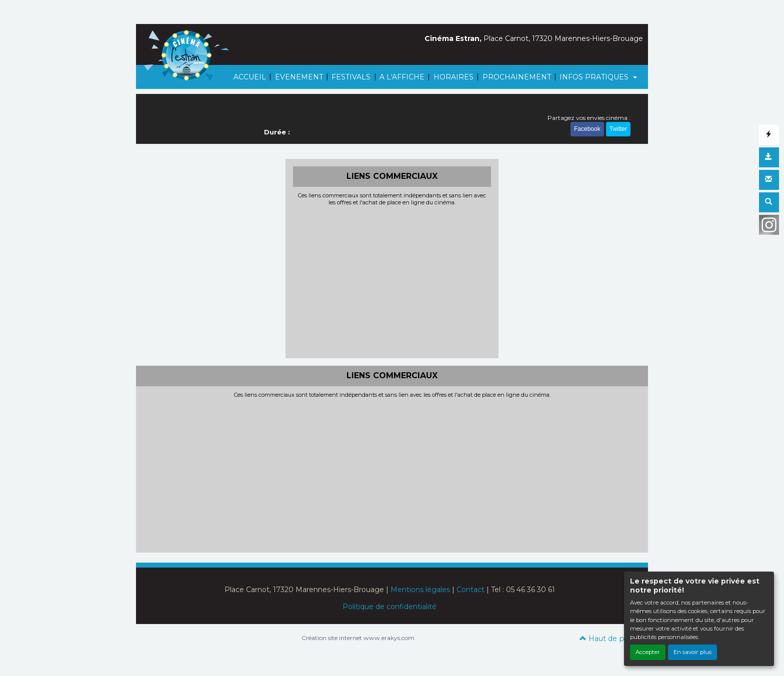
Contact (470, 590)
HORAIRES (453, 77)
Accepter (648, 652)
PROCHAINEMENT (517, 77)
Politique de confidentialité (389, 607)
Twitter (618, 129)
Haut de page (609, 639)
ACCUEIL (250, 77)
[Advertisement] (392, 281)
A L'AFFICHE (402, 77)
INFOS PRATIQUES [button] (595, 77)
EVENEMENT (299, 77)
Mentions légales (420, 590)
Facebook (587, 129)
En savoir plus (692, 652)
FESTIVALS (351, 77)
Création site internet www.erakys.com (358, 638)
